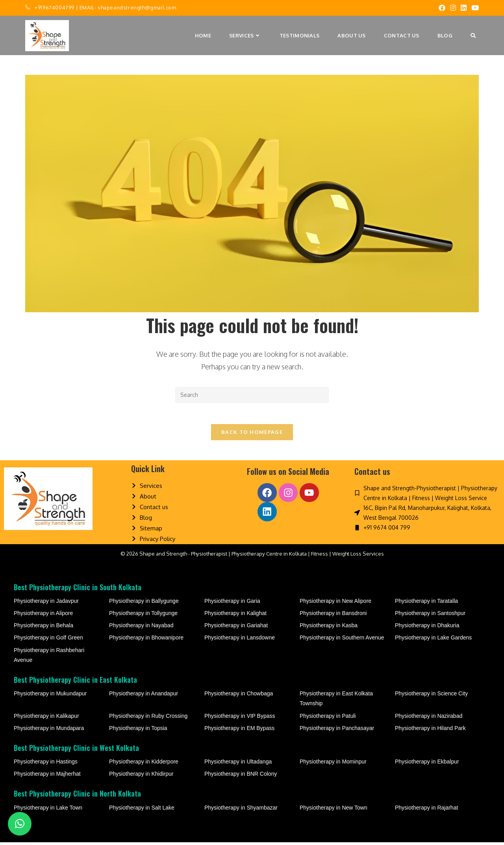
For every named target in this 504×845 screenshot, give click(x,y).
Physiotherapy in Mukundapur (50, 696)
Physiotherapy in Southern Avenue (342, 640)
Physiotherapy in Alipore (43, 616)
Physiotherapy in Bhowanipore (146, 640)
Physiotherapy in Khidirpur (141, 776)
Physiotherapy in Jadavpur (46, 604)
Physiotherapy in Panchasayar (337, 731)
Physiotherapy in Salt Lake (142, 810)
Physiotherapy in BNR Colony (241, 776)
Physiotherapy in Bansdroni (333, 616)
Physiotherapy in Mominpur (333, 764)
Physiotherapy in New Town (334, 810)
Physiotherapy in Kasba (329, 628)
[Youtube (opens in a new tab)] (474, 8)
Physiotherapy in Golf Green (48, 640)
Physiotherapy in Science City (431, 696)
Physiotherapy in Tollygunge (143, 616)
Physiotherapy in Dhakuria (427, 628)
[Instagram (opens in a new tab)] (453, 8)
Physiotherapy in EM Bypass (239, 731)
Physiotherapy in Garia (232, 604)
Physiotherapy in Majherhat (47, 776)
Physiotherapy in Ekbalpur (427, 764)
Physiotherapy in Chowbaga (239, 696)
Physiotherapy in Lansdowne (240, 640)
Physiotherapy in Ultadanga (238, 764)
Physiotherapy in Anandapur (144, 696)
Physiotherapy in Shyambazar (241, 810)
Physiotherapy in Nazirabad (429, 718)
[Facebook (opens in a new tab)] (442, 8)
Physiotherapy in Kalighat (235, 616)
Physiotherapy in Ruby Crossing (148, 718)
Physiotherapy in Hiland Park (430, 731)
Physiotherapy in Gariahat (236, 628)
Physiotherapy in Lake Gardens (433, 640)
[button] (20, 824)
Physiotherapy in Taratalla (426, 604)
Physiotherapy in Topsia (138, 731)
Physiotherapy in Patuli (328, 718)
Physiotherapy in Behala (44, 628)
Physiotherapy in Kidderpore (144, 764)
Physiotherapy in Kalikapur (46, 718)
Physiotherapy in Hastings (46, 764)
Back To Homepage (252, 435)
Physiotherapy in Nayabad (141, 628)
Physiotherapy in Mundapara (49, 731)
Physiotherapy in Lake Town (48, 810)
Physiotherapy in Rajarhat (426, 810)
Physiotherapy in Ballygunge (144, 604)
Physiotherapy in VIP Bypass (240, 718)
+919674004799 (55, 7)
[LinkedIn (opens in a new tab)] (464, 8)
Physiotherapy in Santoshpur (430, 616)
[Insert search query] (252, 395)
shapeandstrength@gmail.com (137, 7)
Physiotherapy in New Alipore (335, 604)
